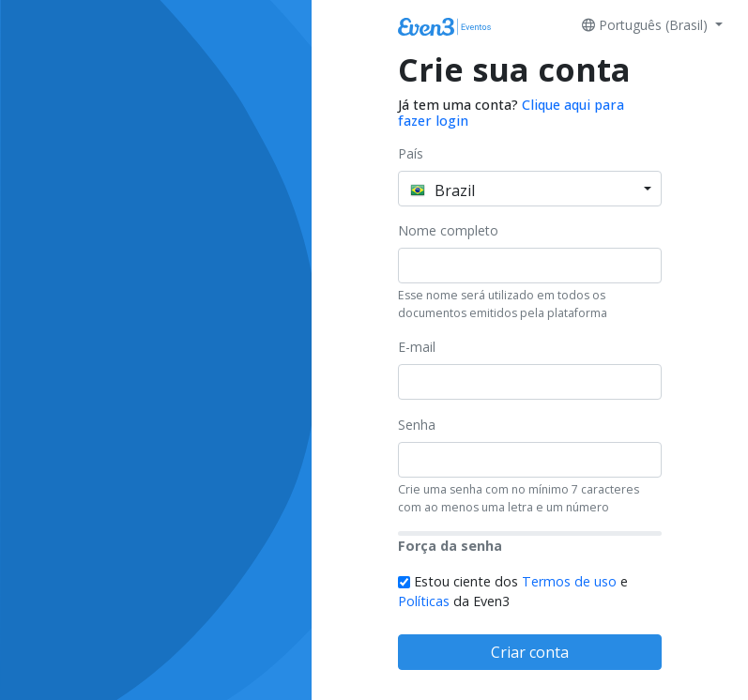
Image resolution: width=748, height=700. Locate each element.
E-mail (417, 347)
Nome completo (448, 230)
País (411, 153)
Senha (417, 425)
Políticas (424, 601)
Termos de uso (569, 581)
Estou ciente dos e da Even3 (513, 592)
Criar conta (530, 652)
